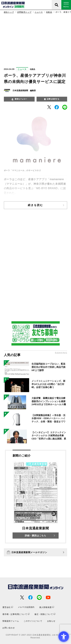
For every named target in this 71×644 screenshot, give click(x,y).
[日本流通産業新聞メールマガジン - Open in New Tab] (36, 552)
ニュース (39, 12)
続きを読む (36, 205)
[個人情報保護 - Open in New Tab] (47, 607)
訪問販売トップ (24, 12)
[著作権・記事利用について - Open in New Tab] (16, 614)
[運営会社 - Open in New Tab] (8, 607)
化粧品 (49, 12)
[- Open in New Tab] (49, 107)
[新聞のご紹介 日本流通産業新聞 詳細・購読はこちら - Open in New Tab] (36, 497)
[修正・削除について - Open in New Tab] (45, 614)
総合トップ (9, 12)
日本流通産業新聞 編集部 (24, 91)
